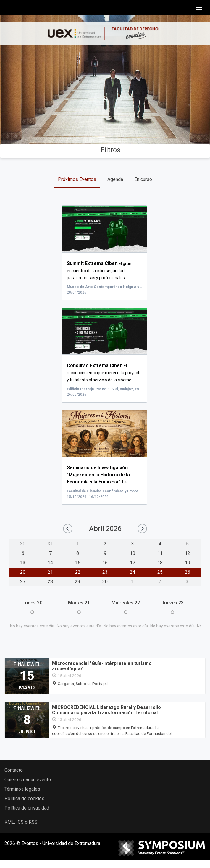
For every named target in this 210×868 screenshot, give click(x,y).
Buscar (105, 118)
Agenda (115, 179)
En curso (143, 179)
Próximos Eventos (77, 179)
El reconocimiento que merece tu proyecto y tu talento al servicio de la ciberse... (104, 373)
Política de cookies (24, 798)
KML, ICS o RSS (21, 822)
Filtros (105, 150)
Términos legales (22, 789)
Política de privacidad (27, 808)
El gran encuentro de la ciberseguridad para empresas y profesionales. (99, 271)
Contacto (14, 770)
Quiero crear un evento (28, 780)
